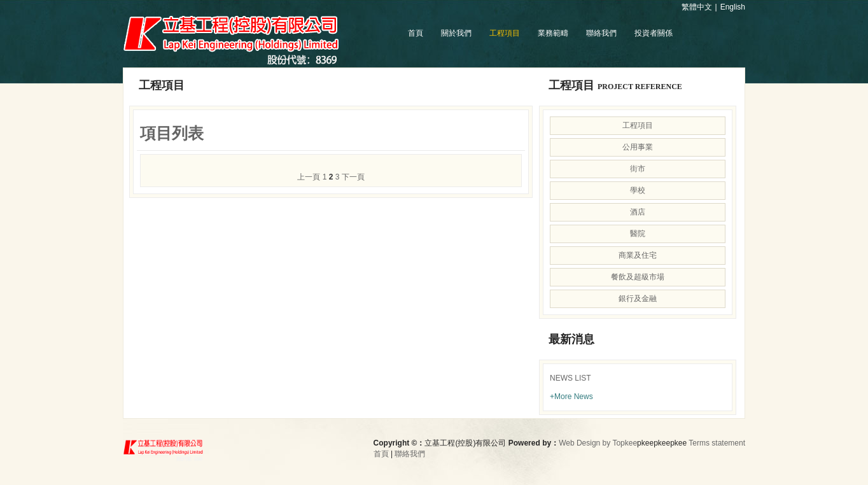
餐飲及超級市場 (638, 277)
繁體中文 (697, 7)
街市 (638, 169)
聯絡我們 (601, 33)
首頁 (416, 33)
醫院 (638, 234)
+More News (571, 397)
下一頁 (353, 177)
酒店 (638, 212)
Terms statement (717, 443)
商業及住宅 (638, 255)
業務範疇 (553, 33)
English (733, 7)
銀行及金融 (638, 299)
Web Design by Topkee (598, 443)
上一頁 (309, 177)
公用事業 (638, 147)
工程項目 (505, 33)
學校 (638, 190)
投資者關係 (654, 33)
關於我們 (456, 33)
